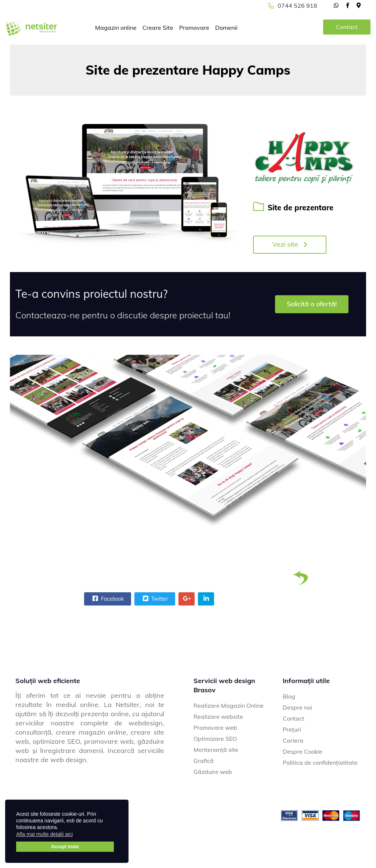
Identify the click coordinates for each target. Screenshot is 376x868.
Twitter (154, 599)
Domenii (226, 28)
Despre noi (297, 707)
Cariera (293, 740)
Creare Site (158, 28)
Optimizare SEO (215, 739)
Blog (289, 696)
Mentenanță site (216, 750)
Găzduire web (213, 772)
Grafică (204, 761)
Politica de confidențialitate (320, 762)
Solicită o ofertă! (312, 304)
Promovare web (215, 728)
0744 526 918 (297, 6)
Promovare (194, 28)
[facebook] (348, 5)
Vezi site (290, 244)
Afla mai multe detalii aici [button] (44, 834)
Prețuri (292, 729)
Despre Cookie (303, 751)
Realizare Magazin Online (229, 706)
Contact (347, 27)
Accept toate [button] (65, 847)
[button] (77, 835)
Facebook (107, 599)
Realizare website (218, 717)
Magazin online (116, 28)
